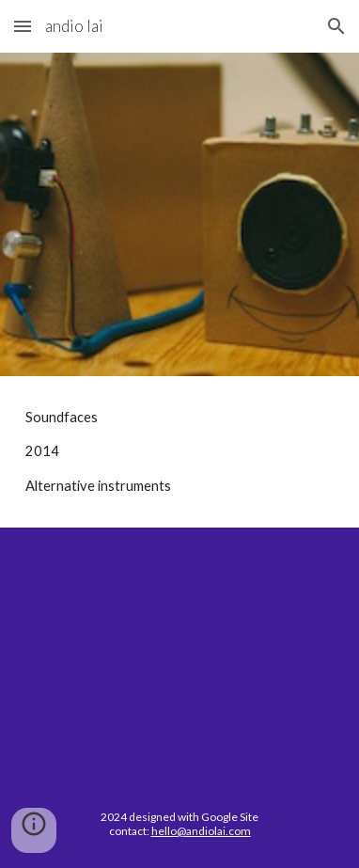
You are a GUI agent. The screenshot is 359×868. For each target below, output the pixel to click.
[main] (179, 452)
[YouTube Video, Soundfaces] (179, 654)
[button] (23, 26)
